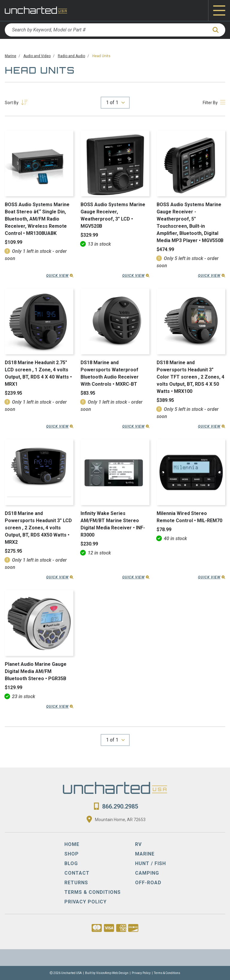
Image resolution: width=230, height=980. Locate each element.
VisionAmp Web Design (112, 973)
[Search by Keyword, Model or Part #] (106, 30)
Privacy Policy (141, 973)
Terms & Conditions (167, 973)
